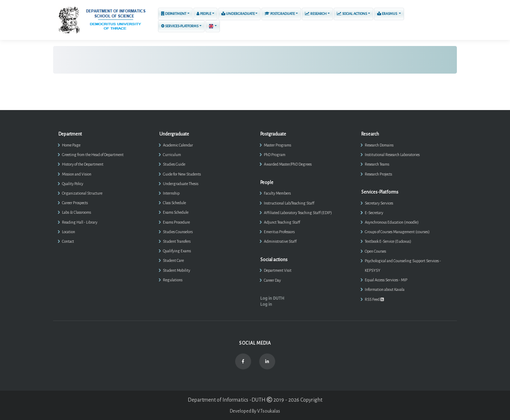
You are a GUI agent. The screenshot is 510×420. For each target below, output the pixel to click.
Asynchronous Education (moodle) (392, 222)
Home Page (71, 145)
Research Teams (377, 164)
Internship (171, 193)
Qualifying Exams (177, 251)
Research (316, 14)
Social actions (352, 14)
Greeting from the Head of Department (93, 155)
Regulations (173, 280)
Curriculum (172, 155)
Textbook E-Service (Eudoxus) (388, 241)
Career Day (272, 280)
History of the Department (83, 164)
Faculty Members (277, 193)
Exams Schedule (176, 212)
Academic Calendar (178, 145)
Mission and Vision (77, 174)
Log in (266, 304)
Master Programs (277, 145)
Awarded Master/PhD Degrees (288, 164)
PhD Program (275, 155)
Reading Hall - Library (80, 222)
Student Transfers (177, 241)
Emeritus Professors (279, 232)
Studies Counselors (178, 232)
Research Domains (379, 145)
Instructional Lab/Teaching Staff (289, 203)
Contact (68, 241)
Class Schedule (174, 203)
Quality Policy (73, 184)
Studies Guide (174, 164)
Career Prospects (75, 203)
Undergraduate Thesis (181, 184)
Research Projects (378, 174)
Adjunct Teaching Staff (282, 222)
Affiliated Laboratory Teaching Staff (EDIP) (298, 213)
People (204, 14)
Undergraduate (238, 13)
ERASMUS (387, 13)
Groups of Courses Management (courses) (397, 232)
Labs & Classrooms (76, 212)
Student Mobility (177, 270)
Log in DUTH (272, 298)
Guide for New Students (182, 174)
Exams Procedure (176, 222)
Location (69, 232)
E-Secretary (374, 213)
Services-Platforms (180, 26)
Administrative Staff (280, 241)
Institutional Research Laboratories (392, 155)
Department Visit (278, 270)
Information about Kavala (385, 289)
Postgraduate (280, 14)
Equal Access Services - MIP (386, 280)
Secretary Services (379, 203)
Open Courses (375, 251)
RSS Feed (374, 299)
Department (174, 14)
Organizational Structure (82, 193)
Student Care (173, 260)
